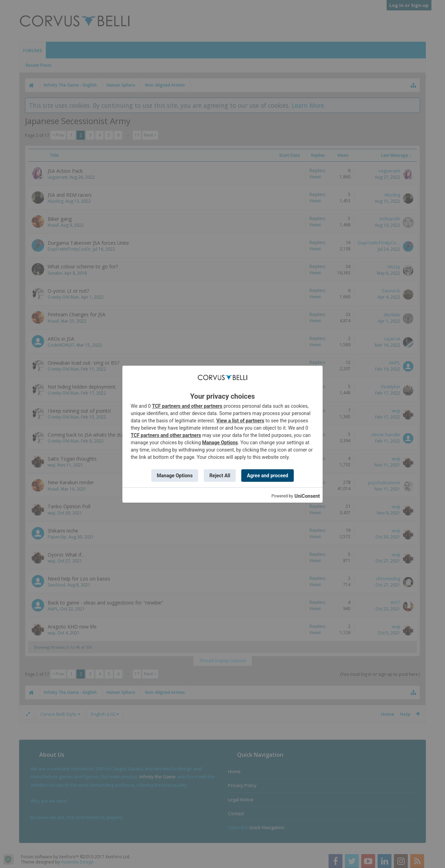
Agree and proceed (268, 476)
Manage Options (220, 443)
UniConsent (307, 496)
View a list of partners (240, 421)
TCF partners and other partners (187, 406)
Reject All (220, 476)
